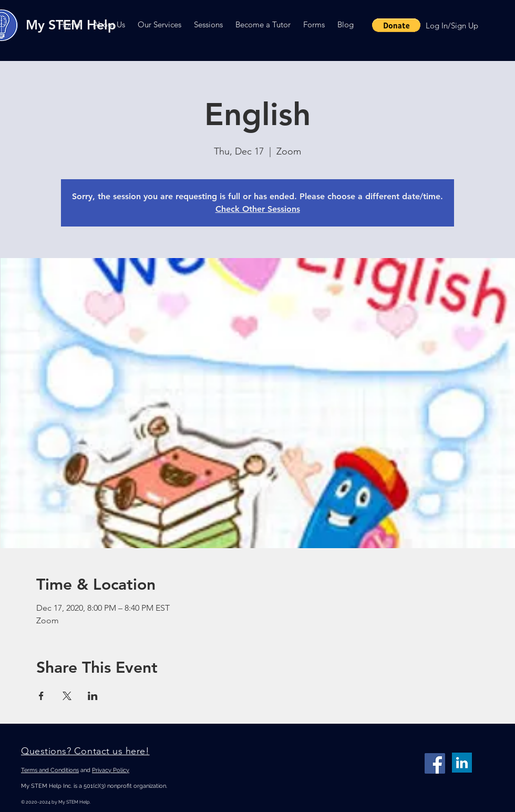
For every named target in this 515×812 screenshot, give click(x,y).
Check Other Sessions (258, 209)
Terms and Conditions (50, 770)
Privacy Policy (111, 770)
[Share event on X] (67, 696)
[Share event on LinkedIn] (93, 696)
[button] (109, 24)
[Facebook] (435, 763)
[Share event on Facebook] (41, 696)
